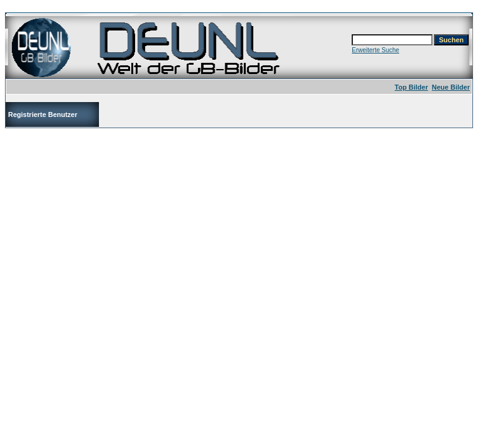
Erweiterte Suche (375, 50)
